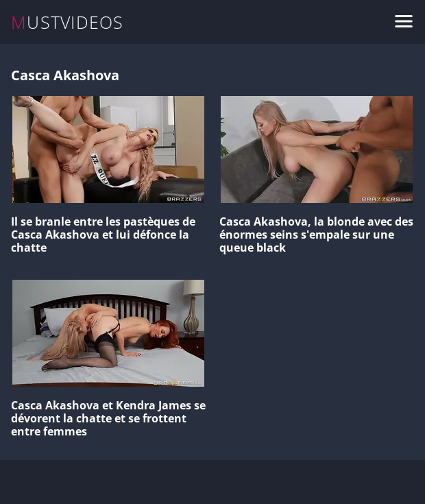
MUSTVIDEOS (68, 22)
